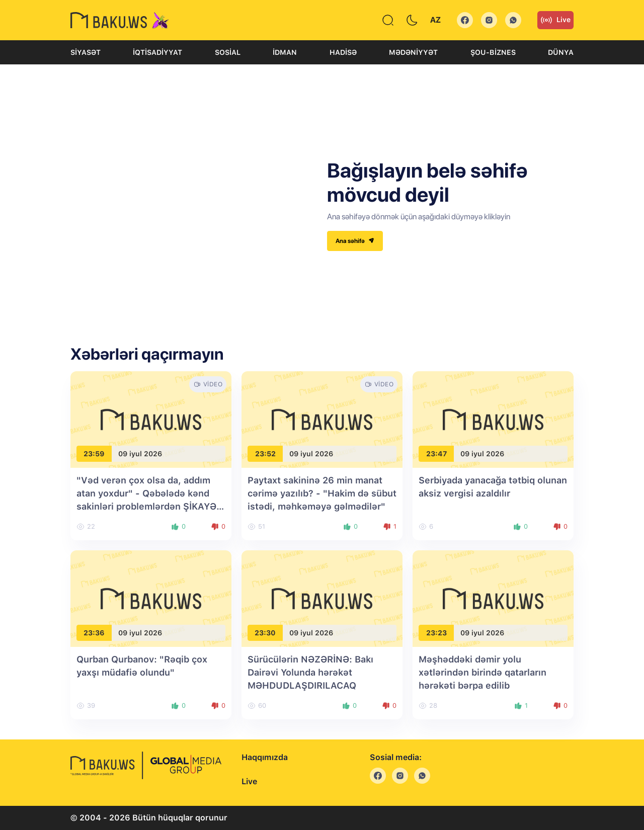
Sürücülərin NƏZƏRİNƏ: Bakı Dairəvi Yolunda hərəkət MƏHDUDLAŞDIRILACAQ (310, 672)
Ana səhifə (355, 241)
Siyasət (86, 52)
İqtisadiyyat (157, 52)
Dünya (561, 52)
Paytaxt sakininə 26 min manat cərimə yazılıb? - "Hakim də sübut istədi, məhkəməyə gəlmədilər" (322, 493)
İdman (285, 52)
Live (555, 20)
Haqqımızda (265, 757)
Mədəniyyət (413, 52)
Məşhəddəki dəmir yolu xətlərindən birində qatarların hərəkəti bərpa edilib (482, 672)
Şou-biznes (493, 52)
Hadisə (343, 52)
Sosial (228, 52)
